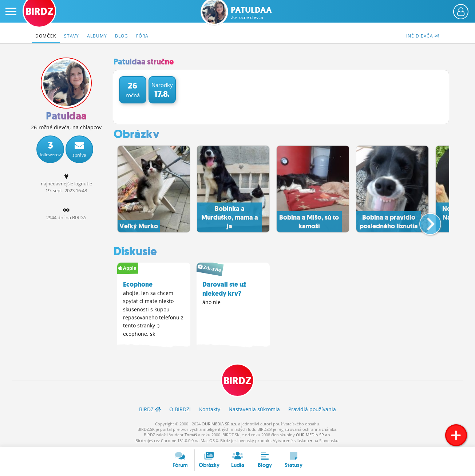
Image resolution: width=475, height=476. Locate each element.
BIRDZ (237, 381)
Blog (122, 36)
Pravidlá (312, 409)
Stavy (72, 36)
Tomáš (191, 435)
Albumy (97, 36)
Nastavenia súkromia (254, 409)
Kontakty (210, 409)
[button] (424, 221)
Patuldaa (251, 13)
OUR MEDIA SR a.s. (219, 423)
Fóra (142, 36)
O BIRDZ (180, 409)
